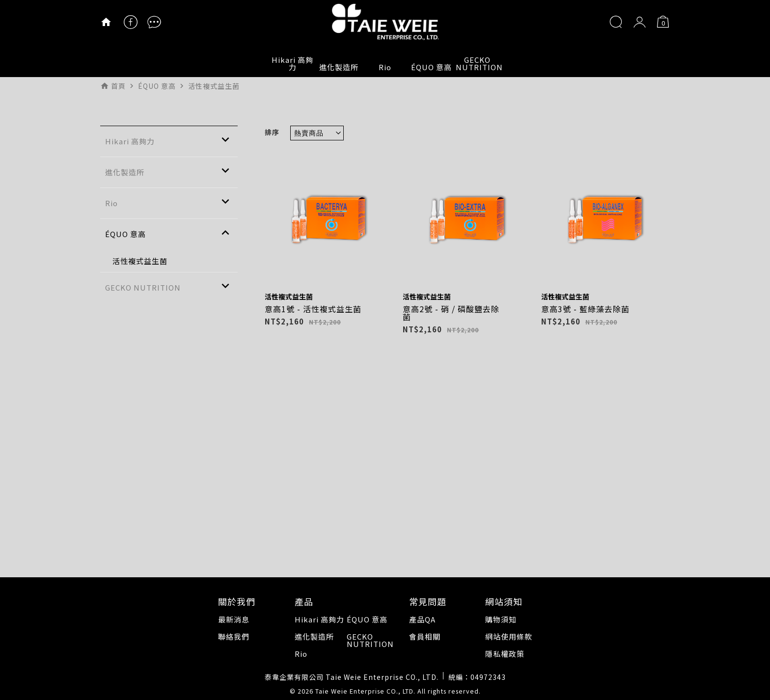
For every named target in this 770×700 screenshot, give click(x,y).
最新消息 (234, 619)
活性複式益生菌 (289, 296)
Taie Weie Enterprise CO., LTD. (365, 691)
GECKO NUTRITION (478, 63)
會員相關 (425, 636)
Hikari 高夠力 (292, 63)
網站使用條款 (509, 636)
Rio (385, 67)
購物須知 (501, 619)
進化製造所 (339, 67)
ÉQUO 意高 (431, 67)
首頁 (118, 86)
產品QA (422, 619)
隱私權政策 (505, 654)
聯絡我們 (234, 636)
